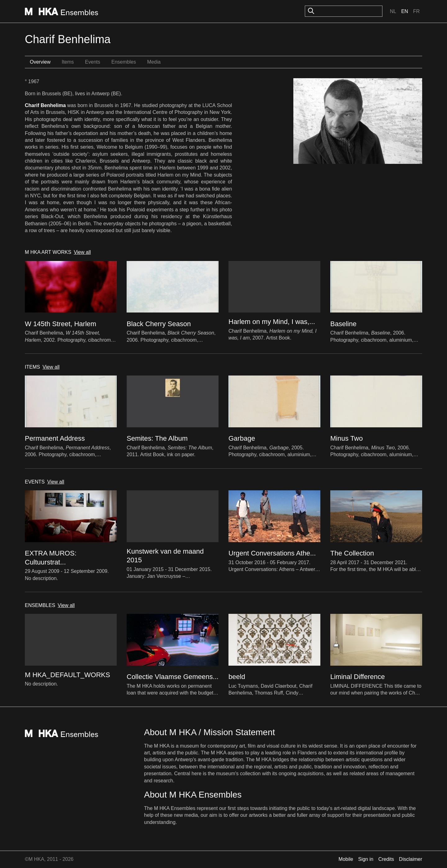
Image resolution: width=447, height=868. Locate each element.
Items (68, 62)
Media (154, 62)
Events (93, 62)
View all (82, 252)
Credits (386, 859)
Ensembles (124, 62)
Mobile (346, 859)
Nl (393, 11)
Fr (416, 11)
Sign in (366, 859)
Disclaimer (411, 859)
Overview (40, 62)
